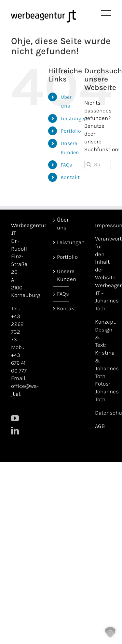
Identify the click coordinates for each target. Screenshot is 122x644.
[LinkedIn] (15, 431)
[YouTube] (15, 418)
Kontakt (70, 177)
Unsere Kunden (61, 275)
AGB (100, 426)
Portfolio (71, 131)
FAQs (66, 165)
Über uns (61, 224)
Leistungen (74, 118)
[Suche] (89, 164)
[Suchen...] (98, 164)
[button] (110, 632)
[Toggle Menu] (106, 13)
